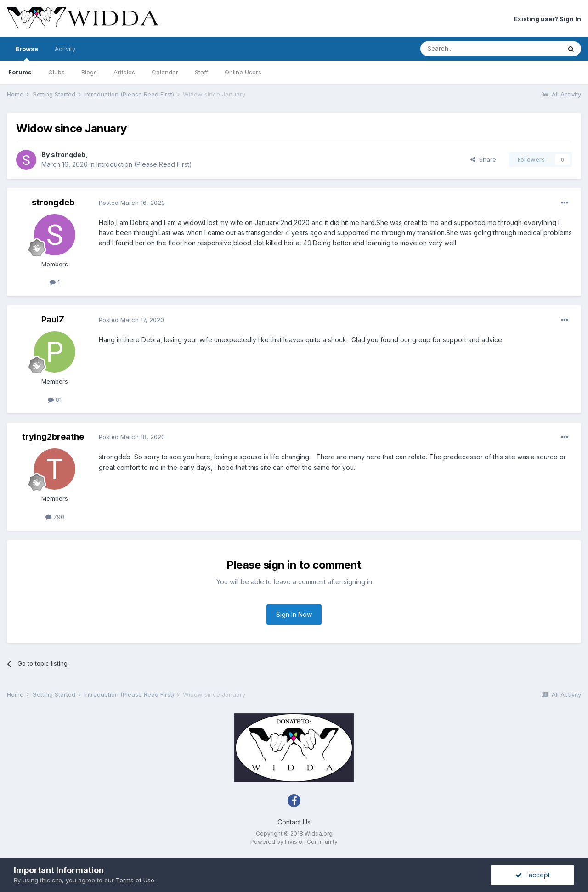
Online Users (243, 72)
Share (483, 159)
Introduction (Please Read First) (144, 164)
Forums (20, 72)
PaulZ (53, 319)
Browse (27, 53)
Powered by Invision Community (294, 842)
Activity (65, 49)
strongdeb (68, 155)
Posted (132, 203)
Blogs (89, 72)
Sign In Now (294, 614)
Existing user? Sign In (548, 19)
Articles (124, 72)
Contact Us (294, 822)
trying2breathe (53, 437)
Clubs (57, 72)
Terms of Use (135, 880)
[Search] (467, 49)
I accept (533, 875)
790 (55, 517)
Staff (201, 72)
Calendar (165, 72)
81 (55, 400)
